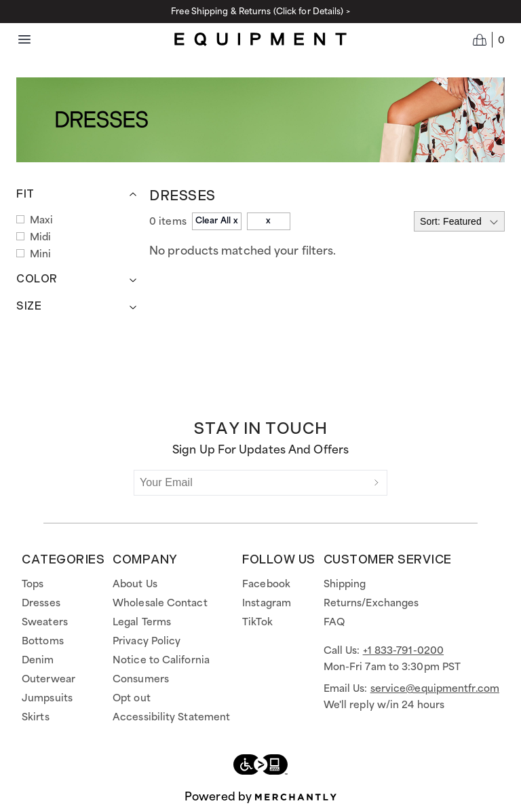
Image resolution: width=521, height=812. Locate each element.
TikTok (257, 623)
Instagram (267, 604)
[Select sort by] (459, 221)
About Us (135, 585)
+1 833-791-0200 (404, 651)
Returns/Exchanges (371, 604)
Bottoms (43, 642)
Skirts (36, 718)
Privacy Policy (147, 642)
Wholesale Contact (160, 604)
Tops (33, 585)
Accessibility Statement (171, 718)
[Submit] (377, 483)
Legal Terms (142, 623)
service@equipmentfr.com (435, 689)
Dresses (41, 604)
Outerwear (49, 680)
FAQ (334, 623)
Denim (38, 661)
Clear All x (217, 221)
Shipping (345, 585)
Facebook (266, 585)
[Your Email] (250, 483)
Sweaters (45, 623)
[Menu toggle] (24, 39)
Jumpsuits (47, 699)
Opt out (132, 699)
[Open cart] (489, 39)
